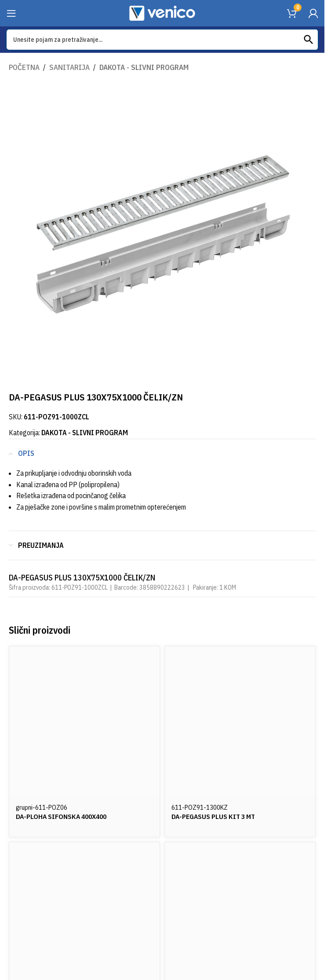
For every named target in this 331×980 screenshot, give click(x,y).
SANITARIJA (69, 67)
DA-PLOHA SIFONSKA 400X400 (64, 816)
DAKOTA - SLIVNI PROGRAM (144, 67)
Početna (24, 67)
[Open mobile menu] (11, 13)
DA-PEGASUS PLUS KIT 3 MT (215, 816)
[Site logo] (162, 12)
